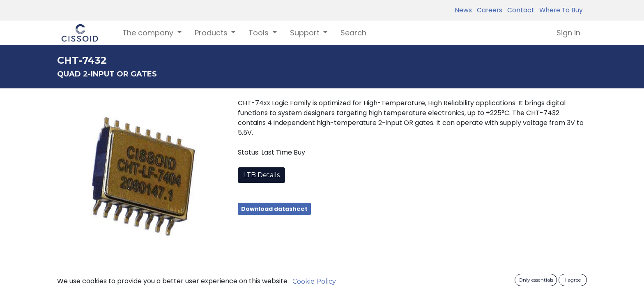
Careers (488, 10)
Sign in (568, 33)
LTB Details (261, 175)
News (463, 10)
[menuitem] (353, 33)
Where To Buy (559, 10)
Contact (519, 10)
